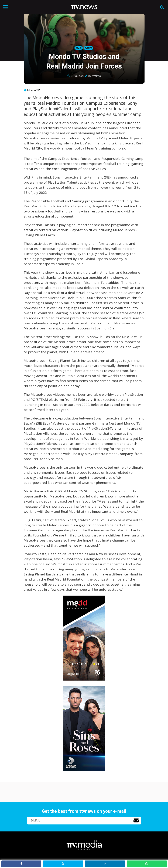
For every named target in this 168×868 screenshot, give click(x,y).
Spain (79, 48)
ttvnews (96, 76)
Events (88, 48)
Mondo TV (33, 90)
